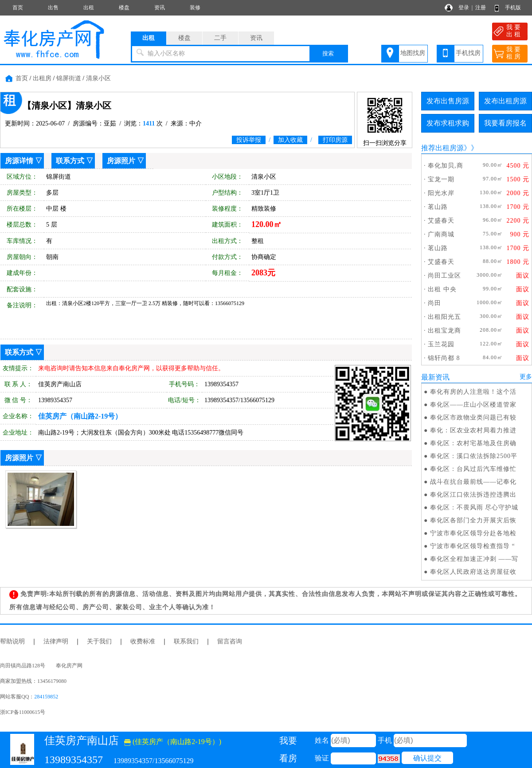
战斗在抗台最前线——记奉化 (473, 482)
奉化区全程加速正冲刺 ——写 (474, 559)
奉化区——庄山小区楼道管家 (473, 405)
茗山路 (438, 207)
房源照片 (121, 161)
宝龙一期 (441, 179)
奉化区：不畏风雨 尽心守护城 (474, 507)
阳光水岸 (441, 193)
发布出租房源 (505, 101)
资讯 (160, 8)
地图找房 (413, 53)
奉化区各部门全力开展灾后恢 (473, 520)
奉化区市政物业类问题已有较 (473, 417)
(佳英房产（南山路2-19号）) (173, 742)
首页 (18, 8)
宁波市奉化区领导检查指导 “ (473, 546)
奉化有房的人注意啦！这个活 (473, 392)
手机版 (513, 8)
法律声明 (56, 641)
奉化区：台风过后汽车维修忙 (473, 469)
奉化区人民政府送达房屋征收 (473, 572)
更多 (526, 377)
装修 (195, 8)
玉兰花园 (441, 344)
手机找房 (468, 53)
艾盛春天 (441, 221)
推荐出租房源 (442, 148)
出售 (53, 8)
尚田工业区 (444, 276)
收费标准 (143, 641)
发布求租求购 (448, 123)
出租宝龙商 (444, 331)
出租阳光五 (444, 317)
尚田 (434, 303)
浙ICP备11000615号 (23, 712)
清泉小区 (98, 78)
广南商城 (441, 234)
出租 (89, 8)
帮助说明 (12, 641)
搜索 (328, 53)
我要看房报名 (505, 123)
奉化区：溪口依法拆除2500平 (474, 456)
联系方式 (70, 161)
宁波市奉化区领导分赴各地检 (473, 533)
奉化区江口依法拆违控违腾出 (473, 495)
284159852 (46, 697)
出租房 (42, 78)
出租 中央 (442, 289)
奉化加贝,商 (446, 166)
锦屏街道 (69, 78)
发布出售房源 (448, 101)
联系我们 (186, 641)
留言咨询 (230, 641)
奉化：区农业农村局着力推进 (473, 430)
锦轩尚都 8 (444, 358)
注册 (481, 8)
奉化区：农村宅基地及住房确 (473, 443)
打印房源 (335, 140)
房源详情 (19, 161)
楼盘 (124, 8)
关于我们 (99, 641)
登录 (464, 8)
